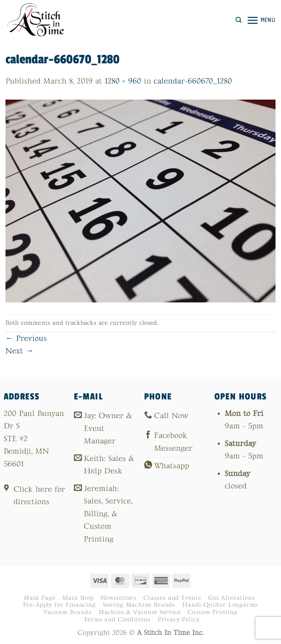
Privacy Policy (179, 619)
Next (20, 351)
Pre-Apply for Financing (59, 605)
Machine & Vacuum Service (140, 612)
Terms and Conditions (117, 619)
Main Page (40, 598)
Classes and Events (172, 598)
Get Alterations (231, 598)
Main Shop (78, 598)
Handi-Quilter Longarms (220, 605)
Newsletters (119, 598)
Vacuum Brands (68, 612)
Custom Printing (213, 612)
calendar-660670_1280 (193, 81)
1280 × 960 (123, 81)
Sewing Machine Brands (139, 605)
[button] (239, 20)
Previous (26, 338)
